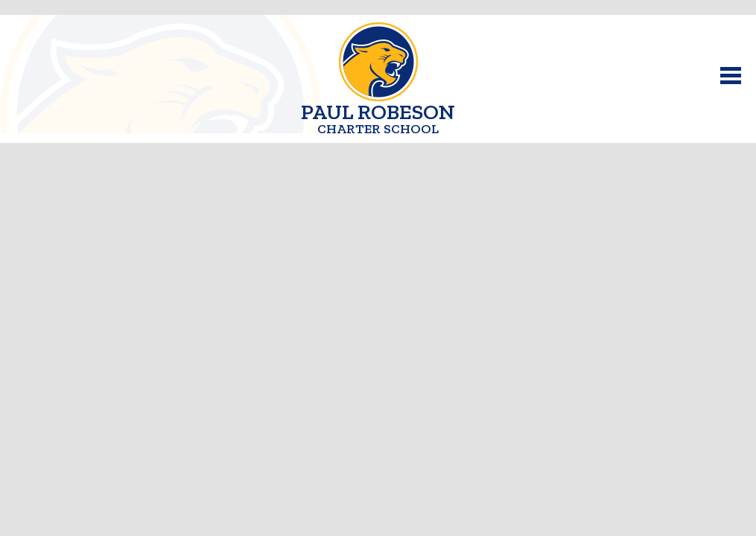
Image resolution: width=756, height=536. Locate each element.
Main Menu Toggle (731, 76)
